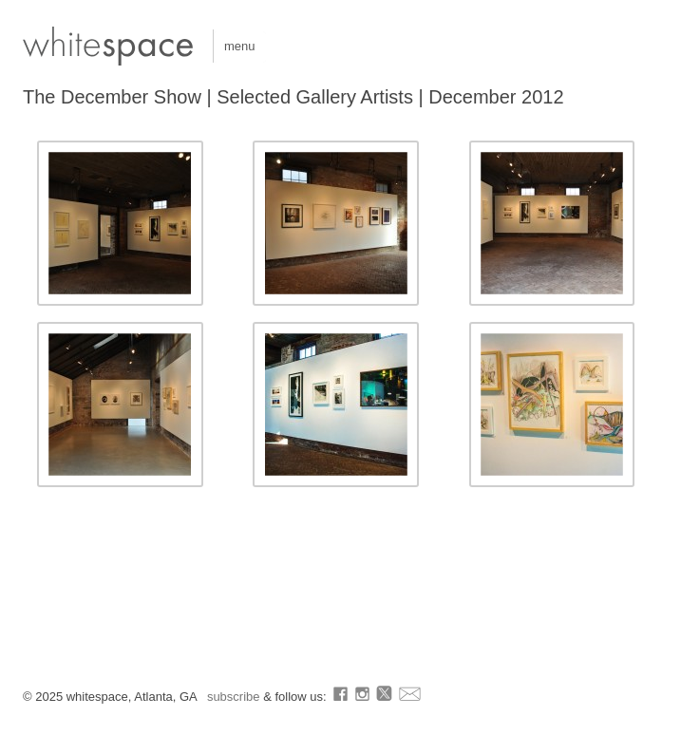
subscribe (235, 697)
